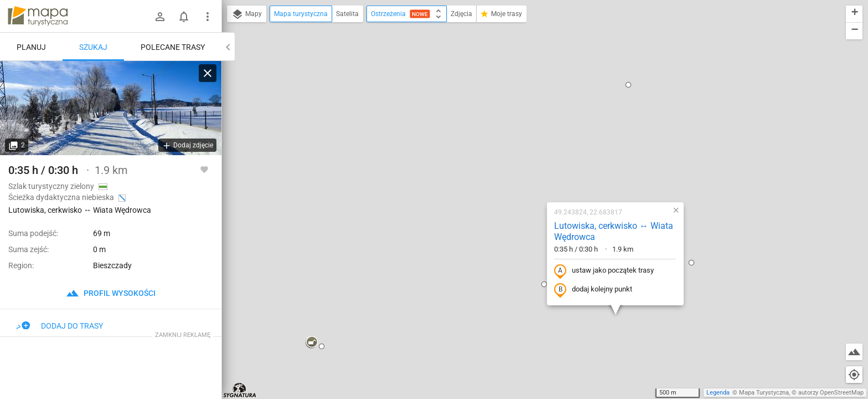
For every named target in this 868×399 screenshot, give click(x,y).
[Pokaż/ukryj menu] (208, 17)
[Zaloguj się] (160, 17)
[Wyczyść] (208, 73)
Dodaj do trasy (60, 326)
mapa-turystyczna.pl (38, 16)
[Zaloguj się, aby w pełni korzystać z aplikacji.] (204, 169)
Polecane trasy (173, 47)
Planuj (31, 47)
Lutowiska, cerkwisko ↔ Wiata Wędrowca (543, 112)
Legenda (718, 393)
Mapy (247, 14)
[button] (241, 223)
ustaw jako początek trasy (533, 151)
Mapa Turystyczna (764, 393)
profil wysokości (111, 293)
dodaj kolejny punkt (522, 170)
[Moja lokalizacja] (854, 375)
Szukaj (93, 47)
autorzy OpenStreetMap (831, 393)
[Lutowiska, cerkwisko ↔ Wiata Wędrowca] (111, 108)
